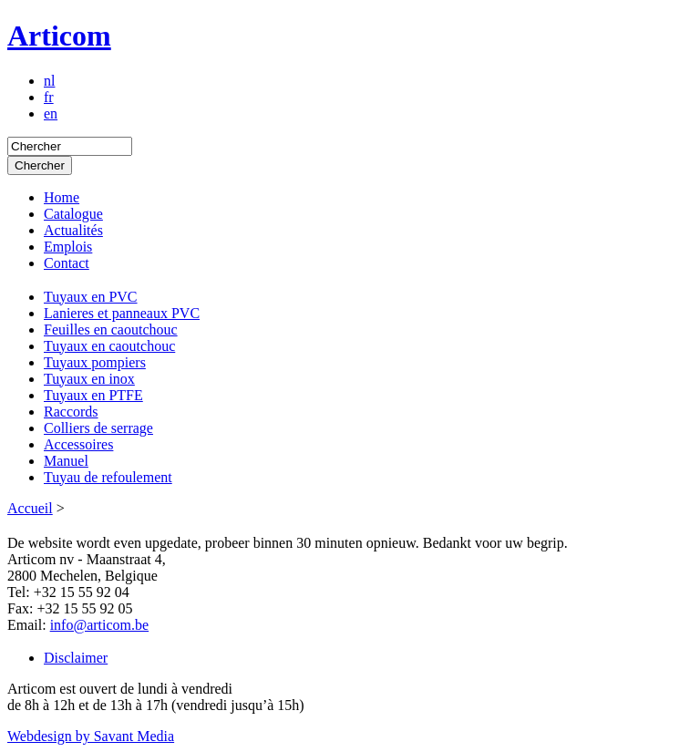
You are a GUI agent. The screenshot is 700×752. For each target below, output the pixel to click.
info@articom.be (99, 625)
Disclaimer (76, 658)
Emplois (68, 247)
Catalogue (73, 214)
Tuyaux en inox (89, 379)
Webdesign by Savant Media (91, 736)
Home (62, 197)
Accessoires (78, 444)
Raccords (71, 412)
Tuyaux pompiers (95, 362)
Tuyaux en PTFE (93, 395)
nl (49, 81)
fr (49, 97)
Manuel (66, 461)
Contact (67, 263)
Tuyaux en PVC (91, 297)
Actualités (73, 230)
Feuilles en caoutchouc (111, 330)
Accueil (30, 508)
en (51, 113)
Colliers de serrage (98, 428)
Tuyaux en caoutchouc (109, 346)
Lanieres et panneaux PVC (122, 313)
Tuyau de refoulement (108, 477)
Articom (59, 36)
